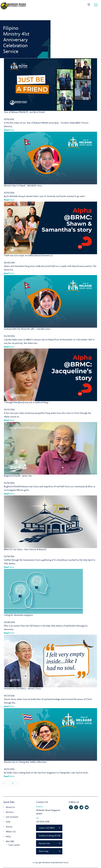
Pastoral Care (44, 843)
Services (10, 812)
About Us (10, 807)
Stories (9, 827)
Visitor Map (44, 851)
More (9, 130)
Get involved (12, 817)
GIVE (8, 822)
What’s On (11, 832)
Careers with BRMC (47, 828)
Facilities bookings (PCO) (49, 836)
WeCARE (10, 841)
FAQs (8, 836)
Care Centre (14, 845)
